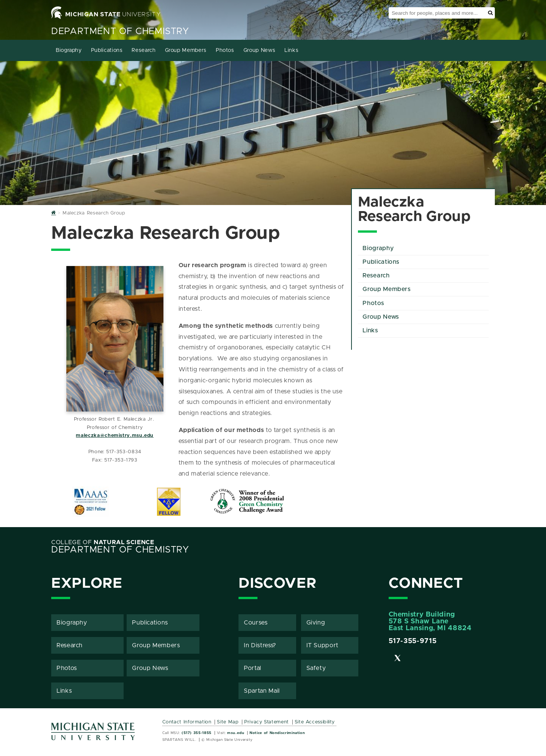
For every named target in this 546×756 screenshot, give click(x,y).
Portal (253, 668)
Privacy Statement (267, 722)
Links (291, 50)
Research (144, 50)
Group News (259, 50)
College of (103, 542)
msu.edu (236, 733)
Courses (256, 623)
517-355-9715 (413, 641)
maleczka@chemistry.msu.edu (115, 436)
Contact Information (187, 722)
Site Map (228, 722)
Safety (316, 668)
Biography (69, 50)
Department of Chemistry (120, 31)
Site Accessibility (315, 722)
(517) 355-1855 (197, 733)
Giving (316, 623)
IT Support (322, 645)
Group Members (186, 50)
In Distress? (260, 645)
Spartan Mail (262, 691)
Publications (107, 50)
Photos (225, 50)
